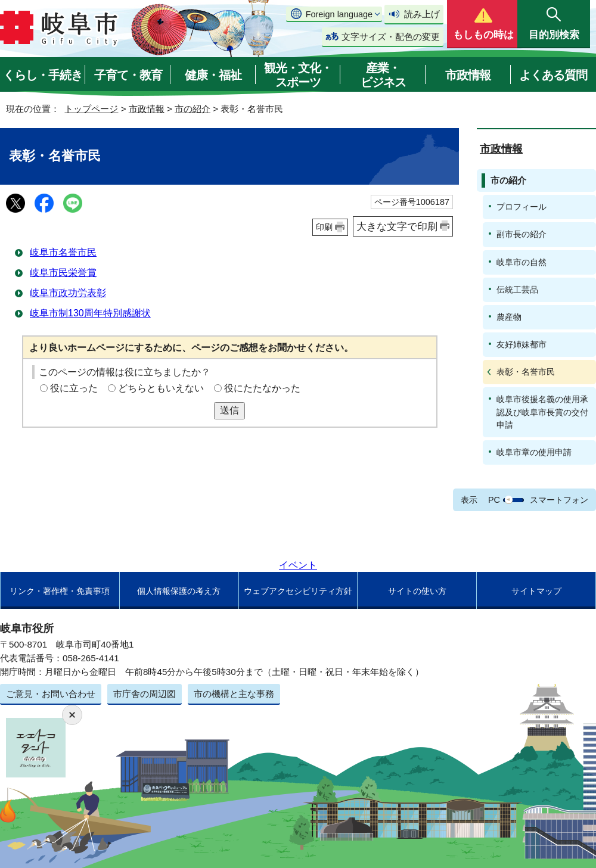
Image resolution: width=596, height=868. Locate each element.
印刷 (324, 227)
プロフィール (521, 207)
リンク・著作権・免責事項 (60, 591)
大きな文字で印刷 (397, 226)
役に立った (74, 388)
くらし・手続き (43, 75)
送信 (229, 410)
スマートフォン (559, 500)
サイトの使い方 (417, 591)
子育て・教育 (128, 75)
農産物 (509, 317)
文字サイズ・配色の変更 (391, 37)
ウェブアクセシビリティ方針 (298, 591)
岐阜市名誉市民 (63, 252)
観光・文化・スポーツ (298, 75)
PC (494, 500)
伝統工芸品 (517, 290)
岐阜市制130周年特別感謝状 (90, 313)
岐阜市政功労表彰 (68, 293)
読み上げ (422, 14)
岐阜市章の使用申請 (534, 452)
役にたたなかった (262, 388)
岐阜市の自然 (521, 262)
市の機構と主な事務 (234, 694)
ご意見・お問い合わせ (51, 694)
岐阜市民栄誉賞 (63, 273)
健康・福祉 (213, 75)
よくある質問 (553, 75)
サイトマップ (536, 591)
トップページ (91, 109)
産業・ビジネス (383, 75)
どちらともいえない (161, 388)
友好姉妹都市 (521, 344)
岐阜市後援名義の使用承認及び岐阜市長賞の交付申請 (542, 412)
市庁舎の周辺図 (145, 694)
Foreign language (339, 14)
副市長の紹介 (521, 234)
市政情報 (468, 75)
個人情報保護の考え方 (179, 591)
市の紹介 (193, 109)
